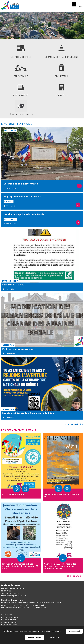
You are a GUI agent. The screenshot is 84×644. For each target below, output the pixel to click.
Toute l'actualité (72, 424)
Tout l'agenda (73, 576)
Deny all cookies (34, 637)
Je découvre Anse (11, 617)
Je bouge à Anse (10, 625)
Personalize (54, 637)
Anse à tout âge (10, 622)
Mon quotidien (10, 620)
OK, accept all (74, 631)
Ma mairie (8, 615)
